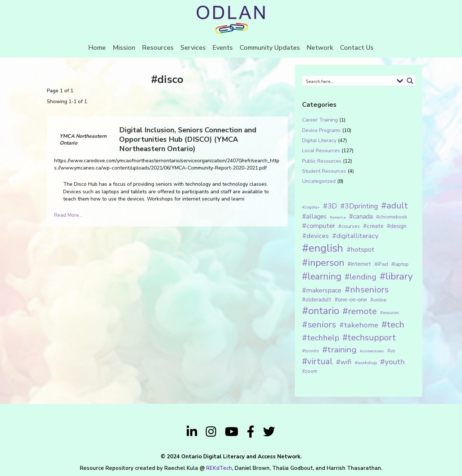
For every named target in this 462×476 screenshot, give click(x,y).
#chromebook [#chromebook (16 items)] (392, 217)
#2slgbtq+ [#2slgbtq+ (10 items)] (311, 207)
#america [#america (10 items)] (338, 217)
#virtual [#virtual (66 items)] (317, 362)
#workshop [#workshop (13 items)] (366, 363)
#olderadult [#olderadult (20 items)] (317, 300)
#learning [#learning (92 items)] (322, 276)
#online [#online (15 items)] (378, 300)
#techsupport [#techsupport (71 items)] (369, 338)
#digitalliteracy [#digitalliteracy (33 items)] (355, 236)
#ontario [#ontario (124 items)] (321, 311)
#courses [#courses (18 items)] (349, 226)
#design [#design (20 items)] (397, 226)
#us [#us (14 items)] (391, 351)
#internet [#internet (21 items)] (359, 264)
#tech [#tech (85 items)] (393, 325)
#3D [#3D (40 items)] (330, 206)
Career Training (320, 120)
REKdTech (219, 468)
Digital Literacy (319, 140)
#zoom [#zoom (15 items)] (310, 371)
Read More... (68, 215)
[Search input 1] (349, 81)
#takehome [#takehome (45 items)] (359, 325)
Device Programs (321, 130)
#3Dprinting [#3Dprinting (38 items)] (359, 206)
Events (223, 48)
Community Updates (270, 48)
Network (320, 48)
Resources (158, 48)
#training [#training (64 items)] (339, 350)
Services (193, 48)
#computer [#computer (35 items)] (319, 226)
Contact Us (357, 48)
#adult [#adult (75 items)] (395, 206)
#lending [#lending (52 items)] (361, 277)
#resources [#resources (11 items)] (389, 313)
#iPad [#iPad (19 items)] (381, 264)
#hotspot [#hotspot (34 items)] (360, 250)
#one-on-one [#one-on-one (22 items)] (351, 300)
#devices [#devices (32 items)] (315, 236)
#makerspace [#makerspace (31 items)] (322, 290)
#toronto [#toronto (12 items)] (311, 351)
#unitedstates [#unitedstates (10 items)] (372, 351)
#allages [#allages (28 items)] (314, 216)
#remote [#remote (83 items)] (360, 311)
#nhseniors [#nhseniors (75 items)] (367, 290)
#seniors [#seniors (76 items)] (319, 325)
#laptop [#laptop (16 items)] (400, 264)
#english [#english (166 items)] (323, 248)
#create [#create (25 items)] (373, 226)
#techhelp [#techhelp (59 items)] (321, 338)
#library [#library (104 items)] (396, 276)
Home (97, 48)
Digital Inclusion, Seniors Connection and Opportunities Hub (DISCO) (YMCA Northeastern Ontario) (188, 139)
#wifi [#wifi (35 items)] (344, 362)
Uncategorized (319, 181)
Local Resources (321, 151)
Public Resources (322, 161)
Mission (124, 48)
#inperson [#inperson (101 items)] (323, 263)
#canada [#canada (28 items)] (361, 216)
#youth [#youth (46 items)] (392, 362)
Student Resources (324, 171)
